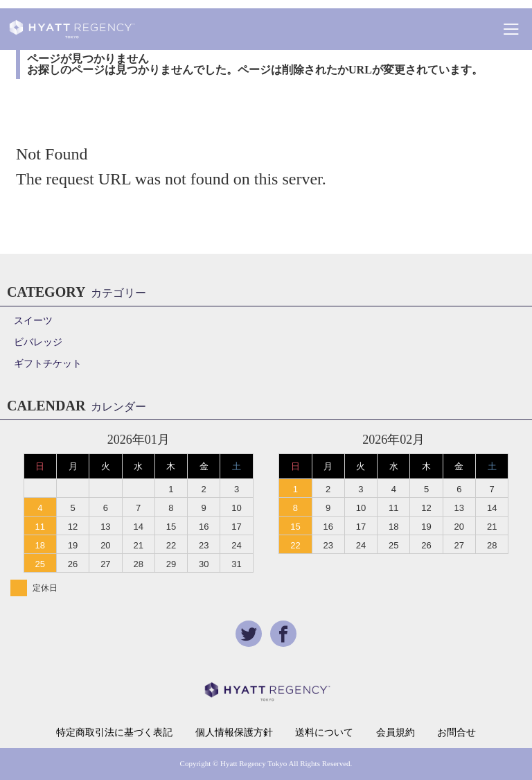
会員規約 (396, 733)
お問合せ (456, 733)
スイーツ (33, 321)
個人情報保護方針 (234, 733)
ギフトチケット (48, 364)
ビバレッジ (38, 342)
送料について (324, 733)
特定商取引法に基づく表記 (114, 733)
